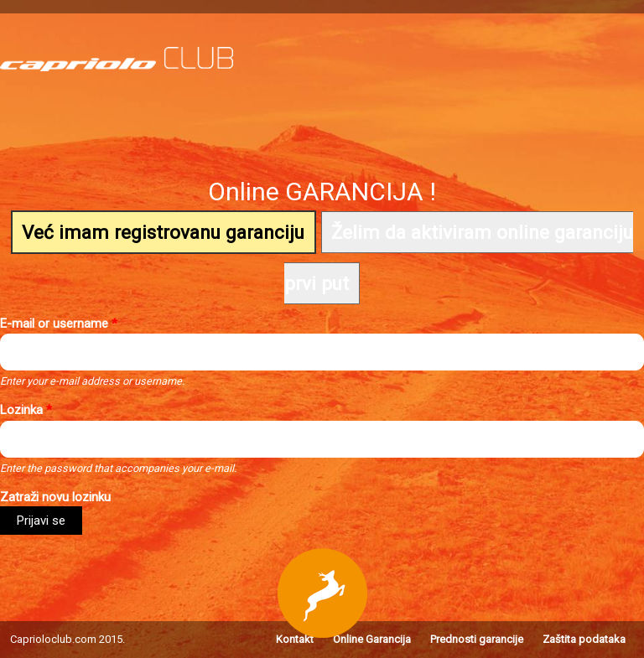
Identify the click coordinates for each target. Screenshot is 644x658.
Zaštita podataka (584, 639)
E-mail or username (59, 324)
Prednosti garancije (477, 639)
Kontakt (295, 639)
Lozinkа (26, 410)
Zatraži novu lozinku (55, 497)
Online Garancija (372, 639)
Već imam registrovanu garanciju (163, 232)
